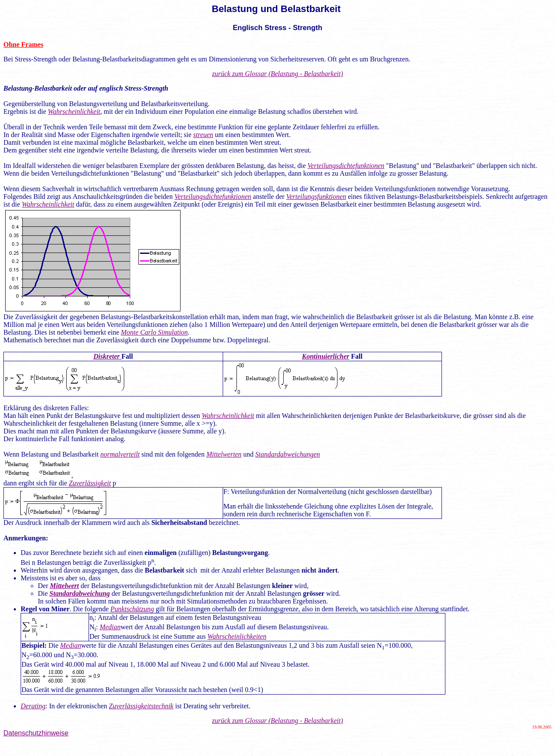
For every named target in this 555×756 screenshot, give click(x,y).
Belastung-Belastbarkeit (38, 88)
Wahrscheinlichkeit (74, 111)
